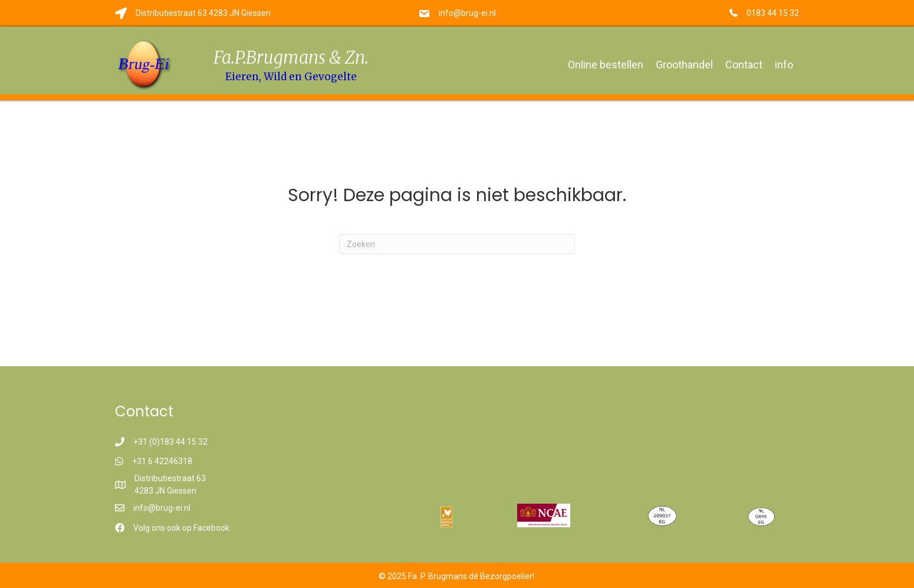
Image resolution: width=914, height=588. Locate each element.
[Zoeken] (457, 244)
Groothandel (684, 65)
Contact (744, 65)
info (784, 65)
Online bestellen (606, 65)
